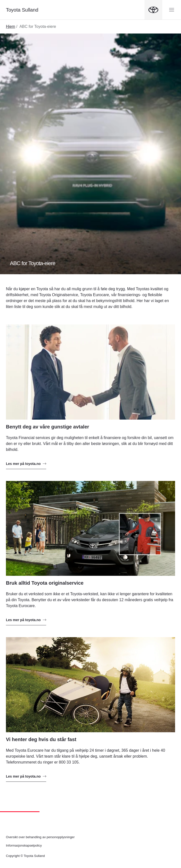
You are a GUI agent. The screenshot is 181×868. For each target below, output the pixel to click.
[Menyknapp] (172, 10)
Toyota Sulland (22, 10)
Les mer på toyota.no (26, 464)
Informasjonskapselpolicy (24, 845)
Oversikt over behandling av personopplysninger (40, 837)
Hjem (10, 26)
